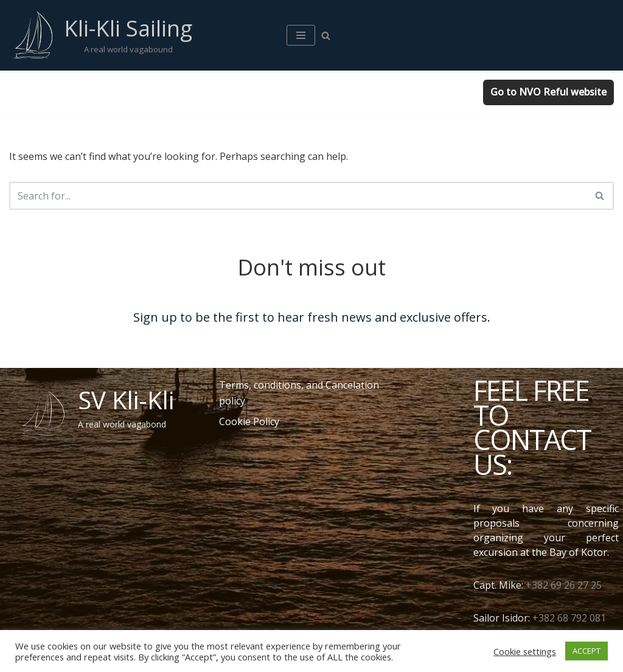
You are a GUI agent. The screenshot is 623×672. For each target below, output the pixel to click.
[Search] (326, 36)
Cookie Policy (249, 421)
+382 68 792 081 (569, 618)
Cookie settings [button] (525, 651)
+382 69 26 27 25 (564, 585)
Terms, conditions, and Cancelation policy (299, 393)
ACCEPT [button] (586, 651)
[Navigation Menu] (301, 35)
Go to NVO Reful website (548, 92)
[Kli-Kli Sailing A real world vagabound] (101, 35)
